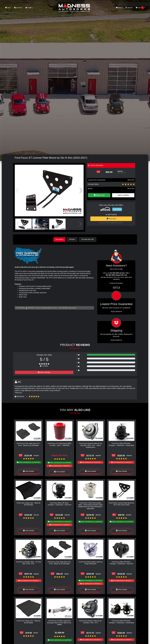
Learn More (117, 209)
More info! (131, 180)
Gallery (29, 8)
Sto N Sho (131, 189)
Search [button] (129, 8)
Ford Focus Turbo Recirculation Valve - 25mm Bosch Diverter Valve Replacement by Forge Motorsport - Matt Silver (90, 506)
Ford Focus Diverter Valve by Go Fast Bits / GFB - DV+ (90, 621)
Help (119, 8)
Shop (8, 8)
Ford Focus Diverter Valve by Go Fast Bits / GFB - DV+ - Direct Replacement (90, 445)
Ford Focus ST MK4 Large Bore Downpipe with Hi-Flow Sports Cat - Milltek (60, 622)
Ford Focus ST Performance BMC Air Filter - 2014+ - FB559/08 (60, 444)
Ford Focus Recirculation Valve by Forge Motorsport (90, 563)
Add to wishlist (123, 195)
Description (59, 239)
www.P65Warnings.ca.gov (67, 308)
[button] (81, 190)
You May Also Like (88, 239)
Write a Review (44, 372)
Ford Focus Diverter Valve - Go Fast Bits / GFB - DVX (28, 563)
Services (18, 8)
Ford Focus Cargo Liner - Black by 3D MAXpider (29, 504)
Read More (116, 311)
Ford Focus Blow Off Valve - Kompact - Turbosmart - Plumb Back (122, 444)
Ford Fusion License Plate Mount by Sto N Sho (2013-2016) (121, 504)
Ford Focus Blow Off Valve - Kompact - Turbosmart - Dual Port (60, 504)
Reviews (73, 239)
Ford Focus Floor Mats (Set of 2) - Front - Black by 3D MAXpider (29, 444)
